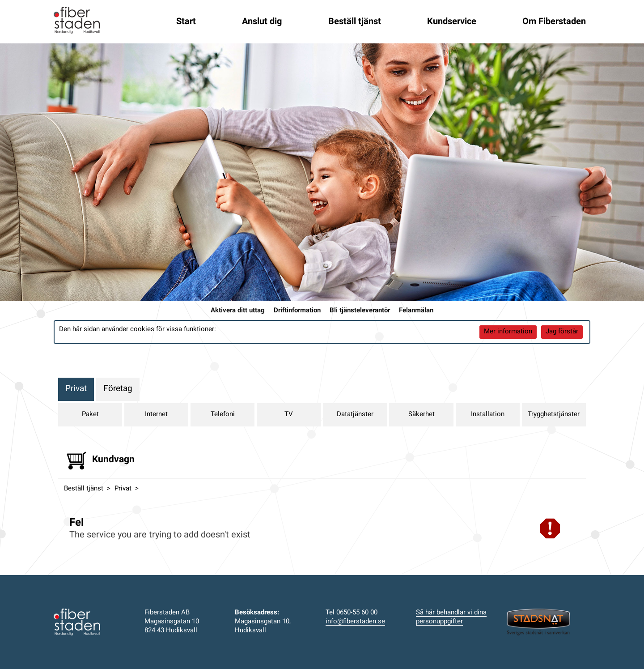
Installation (488, 415)
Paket (90, 415)
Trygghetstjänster (554, 415)
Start (186, 22)
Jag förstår (562, 332)
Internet (156, 415)
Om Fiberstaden (554, 22)
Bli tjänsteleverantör (360, 311)
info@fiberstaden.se (355, 622)
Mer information (508, 332)
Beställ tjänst (355, 22)
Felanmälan (416, 311)
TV (289, 415)
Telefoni (223, 415)
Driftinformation (297, 311)
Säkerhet (422, 415)
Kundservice (452, 22)
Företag (118, 389)
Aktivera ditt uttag (238, 311)
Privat (76, 389)
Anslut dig (262, 22)
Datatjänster (355, 415)
